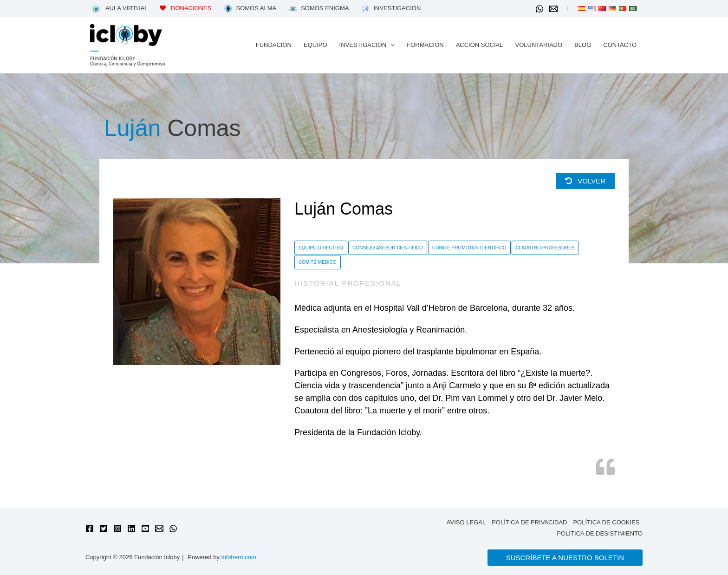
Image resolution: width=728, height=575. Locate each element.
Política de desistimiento (600, 533)
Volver (585, 181)
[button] (367, 45)
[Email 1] (553, 9)
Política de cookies (606, 522)
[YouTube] (145, 529)
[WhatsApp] (539, 9)
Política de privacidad (529, 522)
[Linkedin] (131, 529)
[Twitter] (104, 529)
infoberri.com (239, 557)
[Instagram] (117, 529)
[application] (390, 45)
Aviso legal (466, 522)
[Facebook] (90, 529)
